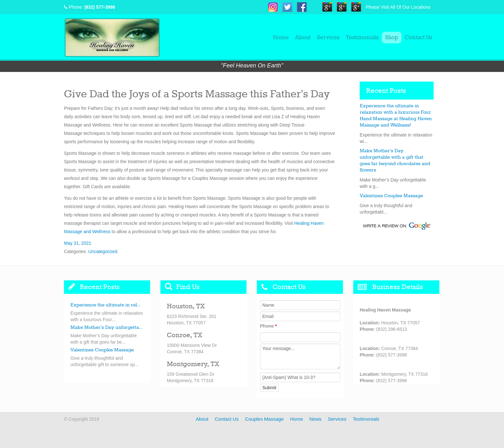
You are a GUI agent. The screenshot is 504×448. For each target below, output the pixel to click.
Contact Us (418, 38)
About (303, 38)
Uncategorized (103, 251)
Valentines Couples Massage (391, 196)
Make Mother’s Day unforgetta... (107, 328)
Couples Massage (264, 419)
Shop (392, 38)
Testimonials (362, 38)
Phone (268, 326)
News (316, 419)
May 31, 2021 (78, 243)
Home (281, 38)
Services (328, 38)
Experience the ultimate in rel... (106, 305)
